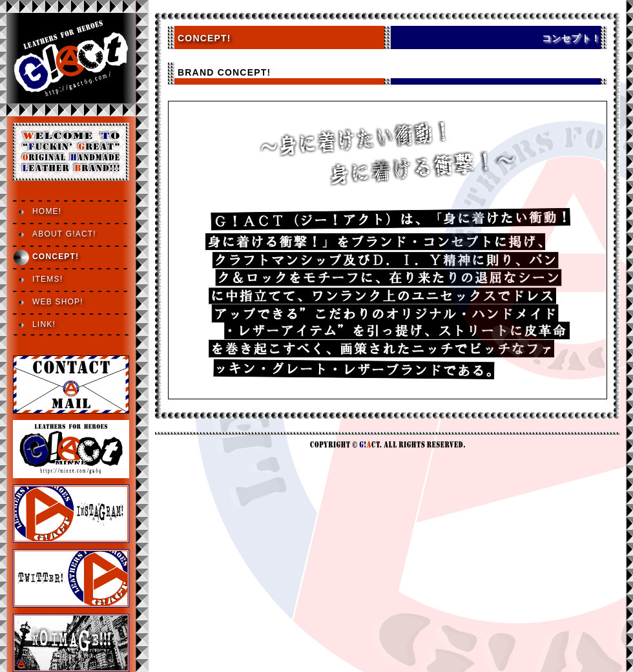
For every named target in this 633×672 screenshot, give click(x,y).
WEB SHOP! (58, 302)
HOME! (47, 211)
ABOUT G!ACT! (64, 234)
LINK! (44, 324)
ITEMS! (47, 279)
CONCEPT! (56, 257)
